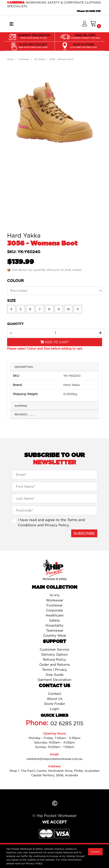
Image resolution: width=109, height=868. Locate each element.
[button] (84, 24)
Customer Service (54, 649)
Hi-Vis (54, 595)
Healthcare (55, 615)
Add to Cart (54, 342)
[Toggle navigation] (11, 24)
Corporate (54, 610)
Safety (55, 620)
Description (24, 367)
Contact (55, 694)
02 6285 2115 (67, 723)
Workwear (55, 600)
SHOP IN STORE (83, 46)
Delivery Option (54, 654)
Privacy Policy (57, 525)
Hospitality (54, 625)
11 (78, 309)
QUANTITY (15, 324)
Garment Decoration (54, 680)
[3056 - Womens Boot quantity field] (56, 333)
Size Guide (55, 675)
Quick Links (54, 716)
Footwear (54, 605)
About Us (55, 699)
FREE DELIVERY (85, 37)
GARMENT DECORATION (34, 37)
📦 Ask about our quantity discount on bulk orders (44, 270)
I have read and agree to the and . (51, 522)
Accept (95, 852)
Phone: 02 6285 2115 (89, 11)
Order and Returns (55, 665)
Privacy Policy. (34, 863)
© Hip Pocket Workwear (55, 816)
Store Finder (55, 704)
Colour (15, 281)
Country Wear (55, 635)
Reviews (25, 414)
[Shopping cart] (96, 24)
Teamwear (55, 630)
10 (68, 309)
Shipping (21, 406)
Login (54, 709)
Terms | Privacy (54, 670)
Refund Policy (54, 659)
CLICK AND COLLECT (33, 46)
